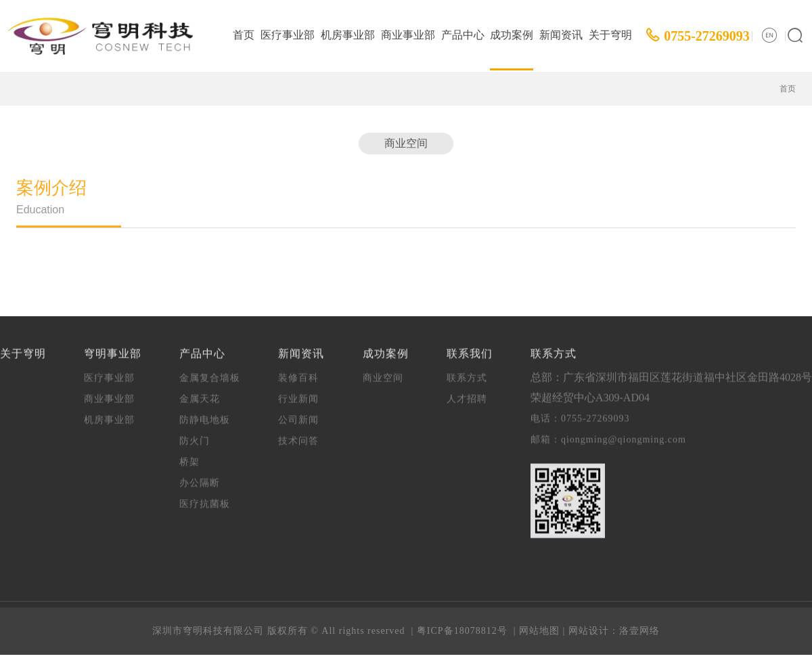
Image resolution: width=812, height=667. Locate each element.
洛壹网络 (639, 631)
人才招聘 (467, 391)
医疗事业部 (288, 35)
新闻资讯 (561, 35)
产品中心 (463, 35)
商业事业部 (408, 35)
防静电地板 (205, 412)
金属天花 (200, 391)
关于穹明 (610, 35)
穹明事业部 (113, 346)
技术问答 (298, 433)
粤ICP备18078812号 (462, 631)
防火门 (195, 433)
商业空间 (406, 143)
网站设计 (589, 631)
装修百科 (298, 370)
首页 (244, 35)
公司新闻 (298, 412)
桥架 (189, 454)
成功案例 (512, 35)
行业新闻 (298, 391)
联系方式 (467, 370)
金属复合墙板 (210, 370)
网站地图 (539, 631)
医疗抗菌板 (205, 496)
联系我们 (470, 346)
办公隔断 (200, 475)
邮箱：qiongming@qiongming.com (608, 432)
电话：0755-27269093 (580, 411)
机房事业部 (348, 35)
